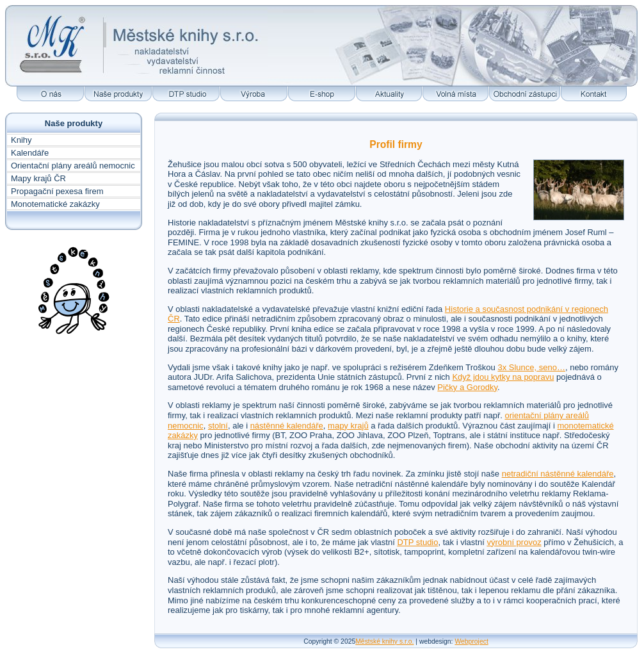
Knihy (21, 140)
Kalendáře (30, 153)
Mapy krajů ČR (38, 178)
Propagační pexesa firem (57, 191)
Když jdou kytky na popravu (503, 377)
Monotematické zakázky (55, 204)
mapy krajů (348, 426)
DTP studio (417, 542)
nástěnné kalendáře (287, 426)
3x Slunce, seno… (531, 367)
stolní (218, 426)
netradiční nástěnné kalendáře (558, 474)
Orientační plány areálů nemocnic (73, 166)
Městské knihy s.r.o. (384, 641)
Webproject (471, 641)
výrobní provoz (514, 542)
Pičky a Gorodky (467, 387)
